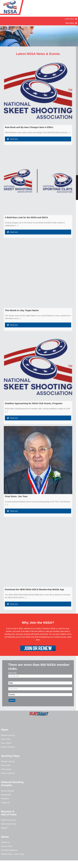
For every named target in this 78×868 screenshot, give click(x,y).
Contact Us (5, 803)
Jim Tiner (16, 496)
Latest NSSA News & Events (38, 54)
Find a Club (6, 739)
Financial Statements (9, 850)
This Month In (22, 310)
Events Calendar (8, 791)
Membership (6, 795)
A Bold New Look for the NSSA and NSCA (26, 217)
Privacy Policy (7, 846)
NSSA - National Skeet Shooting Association (17, 8)
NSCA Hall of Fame (9, 824)
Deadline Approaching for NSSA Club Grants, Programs (34, 403)
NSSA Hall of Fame (9, 820)
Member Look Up (8, 735)
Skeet (5, 730)
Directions (5, 799)
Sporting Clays (10, 756)
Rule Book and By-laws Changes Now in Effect (29, 127)
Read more (12, 139)
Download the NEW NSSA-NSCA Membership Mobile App (34, 589)
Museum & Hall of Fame (9, 813)
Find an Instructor (8, 747)
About (5, 837)
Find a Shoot (6, 743)
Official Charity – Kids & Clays (13, 854)
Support (4, 828)
